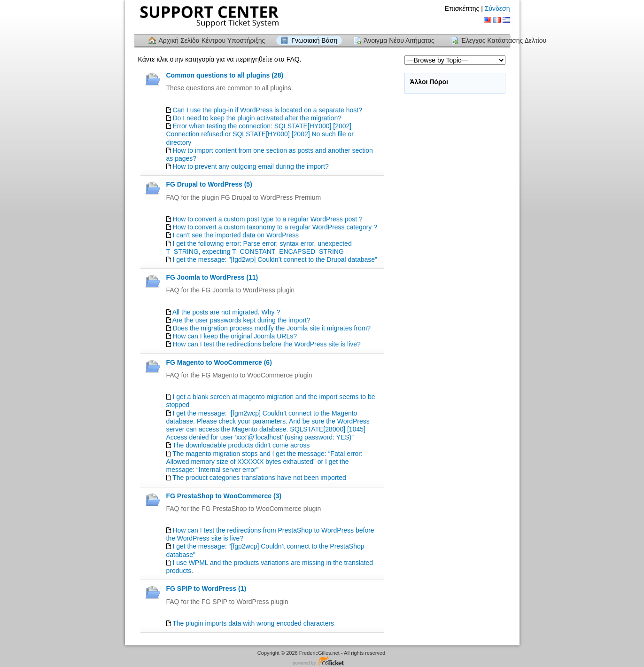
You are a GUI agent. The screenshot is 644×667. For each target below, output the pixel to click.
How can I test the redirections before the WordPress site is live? (266, 344)
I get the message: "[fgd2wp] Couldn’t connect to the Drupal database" (275, 259)
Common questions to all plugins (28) (225, 75)
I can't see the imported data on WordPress (236, 235)
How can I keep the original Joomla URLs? (235, 336)
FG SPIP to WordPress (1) (206, 589)
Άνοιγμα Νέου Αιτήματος (399, 40)
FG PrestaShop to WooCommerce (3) (224, 496)
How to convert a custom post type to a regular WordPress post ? (267, 219)
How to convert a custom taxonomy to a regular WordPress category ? (275, 227)
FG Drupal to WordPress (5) (209, 184)
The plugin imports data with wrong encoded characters (253, 623)
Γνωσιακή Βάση (314, 40)
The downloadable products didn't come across (241, 445)
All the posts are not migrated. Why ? (226, 312)
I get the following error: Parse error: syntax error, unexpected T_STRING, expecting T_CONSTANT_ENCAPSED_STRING (259, 247)
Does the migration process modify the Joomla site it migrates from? (272, 328)
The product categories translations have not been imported (259, 478)
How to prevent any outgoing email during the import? (250, 166)
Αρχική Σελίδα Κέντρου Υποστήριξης (212, 40)
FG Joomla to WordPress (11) (212, 277)
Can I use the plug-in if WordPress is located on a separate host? (267, 110)
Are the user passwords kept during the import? (241, 320)
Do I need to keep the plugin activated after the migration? (257, 118)
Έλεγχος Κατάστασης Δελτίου (504, 40)
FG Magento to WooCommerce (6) (219, 362)
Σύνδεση (497, 8)
